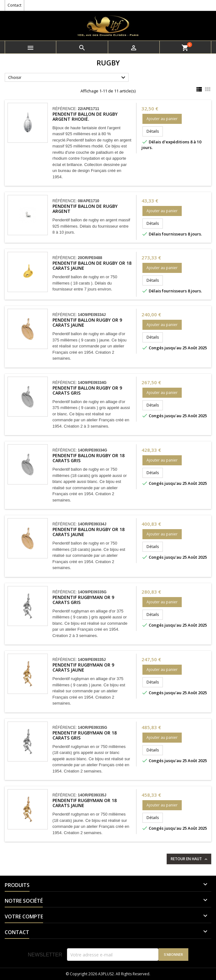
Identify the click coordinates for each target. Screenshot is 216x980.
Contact (14, 5)
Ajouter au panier (162, 119)
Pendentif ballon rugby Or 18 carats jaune (89, 532)
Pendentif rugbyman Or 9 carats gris (83, 600)
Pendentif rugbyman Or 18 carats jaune (85, 803)
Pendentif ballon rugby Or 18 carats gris (89, 458)
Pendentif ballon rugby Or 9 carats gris (87, 390)
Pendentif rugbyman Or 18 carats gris (85, 735)
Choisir (68, 78)
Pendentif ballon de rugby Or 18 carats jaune (92, 266)
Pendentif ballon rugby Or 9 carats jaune (87, 322)
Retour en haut (190, 859)
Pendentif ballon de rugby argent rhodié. (85, 116)
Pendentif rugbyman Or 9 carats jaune (83, 667)
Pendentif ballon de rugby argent (85, 209)
